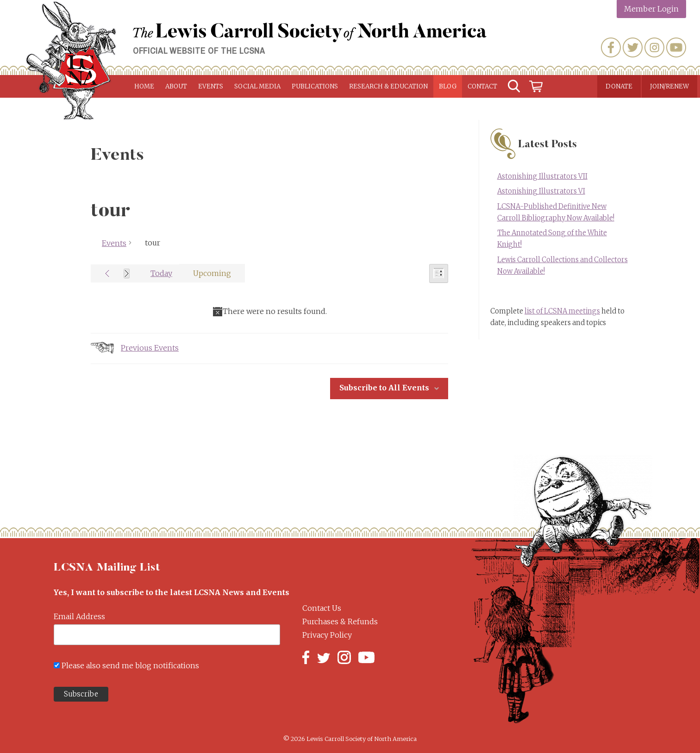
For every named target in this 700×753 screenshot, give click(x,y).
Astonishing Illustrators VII (542, 176)
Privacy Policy (327, 635)
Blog (448, 86)
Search (514, 86)
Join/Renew (669, 86)
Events (211, 86)
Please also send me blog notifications (130, 665)
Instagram (654, 47)
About (176, 86)
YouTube (676, 47)
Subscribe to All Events (384, 388)
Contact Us (322, 608)
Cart (536, 86)
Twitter (633, 47)
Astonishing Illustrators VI (541, 191)
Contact (482, 86)
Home (144, 86)
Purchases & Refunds (340, 621)
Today (161, 273)
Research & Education (388, 86)
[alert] (269, 311)
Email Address (79, 616)
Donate (619, 86)
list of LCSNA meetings (562, 311)
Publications (315, 86)
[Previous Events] (107, 273)
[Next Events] (127, 273)
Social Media (257, 86)
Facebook (611, 47)
